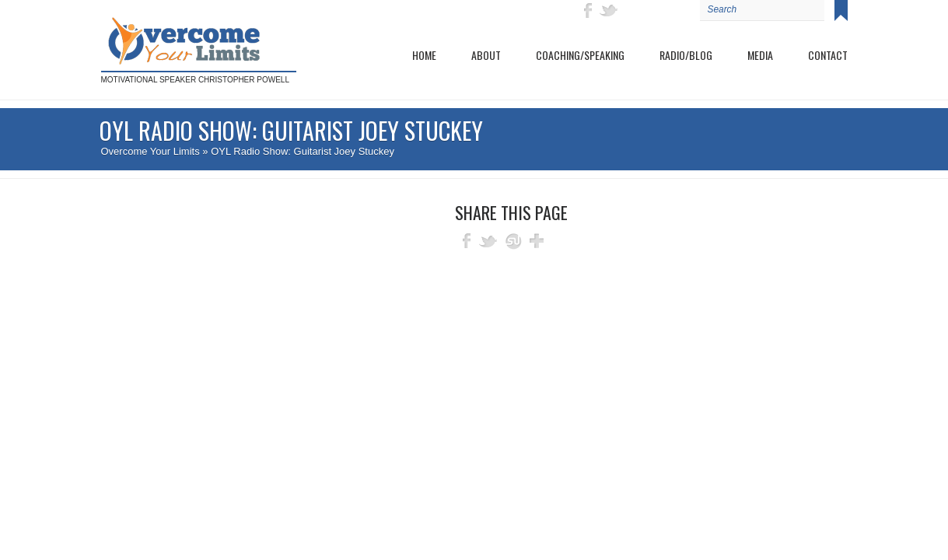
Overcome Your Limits (150, 151)
